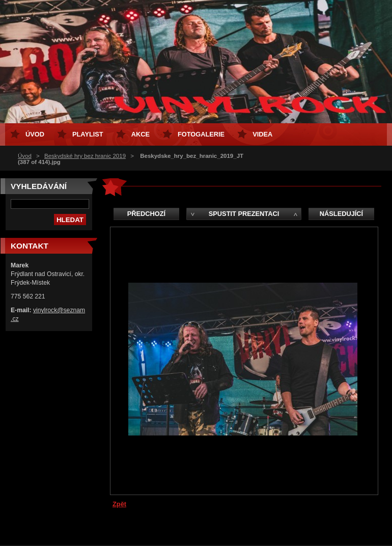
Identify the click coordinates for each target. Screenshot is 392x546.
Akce (141, 134)
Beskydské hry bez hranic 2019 (85, 156)
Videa (262, 134)
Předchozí (146, 214)
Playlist (88, 134)
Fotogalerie (201, 134)
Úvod (25, 156)
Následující (341, 214)
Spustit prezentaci (244, 214)
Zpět (119, 504)
